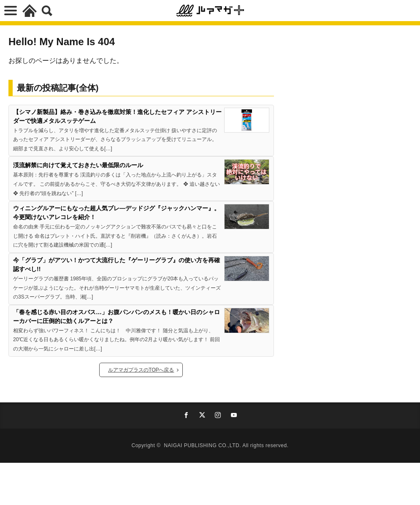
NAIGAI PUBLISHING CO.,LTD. (203, 445)
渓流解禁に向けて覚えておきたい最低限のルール (78, 165)
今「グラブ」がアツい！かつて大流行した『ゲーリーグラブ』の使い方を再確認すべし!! (117, 265)
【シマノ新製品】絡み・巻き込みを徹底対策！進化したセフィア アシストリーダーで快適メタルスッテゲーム (117, 116)
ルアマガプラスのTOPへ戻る (141, 370)
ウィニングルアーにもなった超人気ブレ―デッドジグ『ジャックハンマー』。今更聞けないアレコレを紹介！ (117, 213)
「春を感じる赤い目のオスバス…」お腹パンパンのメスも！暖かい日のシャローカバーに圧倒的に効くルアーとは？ (117, 316)
